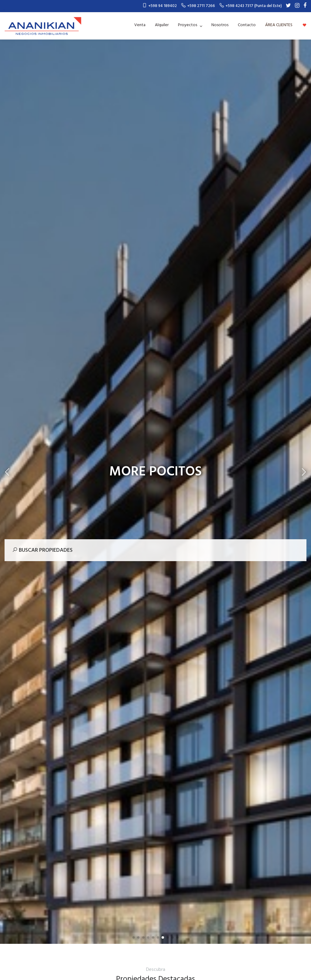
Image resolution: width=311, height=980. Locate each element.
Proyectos (188, 25)
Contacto (247, 25)
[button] (134, 937)
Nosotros (220, 25)
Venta (140, 25)
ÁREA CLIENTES (279, 25)
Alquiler (162, 25)
